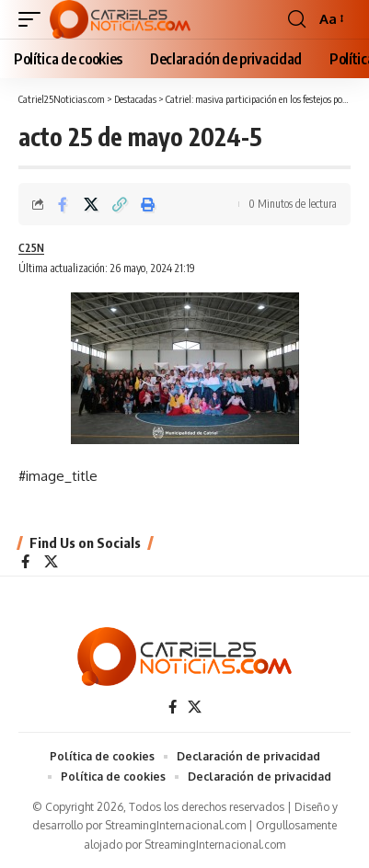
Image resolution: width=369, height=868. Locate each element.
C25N (31, 248)
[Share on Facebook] (63, 204)
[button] (34, 19)
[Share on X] (91, 204)
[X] (51, 563)
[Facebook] (25, 563)
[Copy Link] (120, 204)
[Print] (148, 204)
